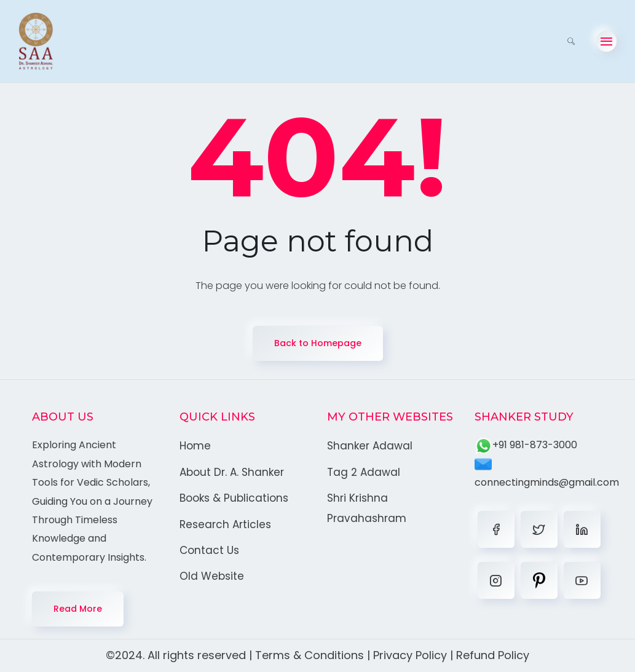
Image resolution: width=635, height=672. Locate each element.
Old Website (212, 576)
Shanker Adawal (370, 446)
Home (195, 446)
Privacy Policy (410, 655)
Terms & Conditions (310, 655)
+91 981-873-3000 (526, 445)
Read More (78, 609)
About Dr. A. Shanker (232, 472)
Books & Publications (234, 498)
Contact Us (209, 550)
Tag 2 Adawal (364, 472)
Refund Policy (493, 655)
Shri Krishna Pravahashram (367, 508)
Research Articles (225, 524)
